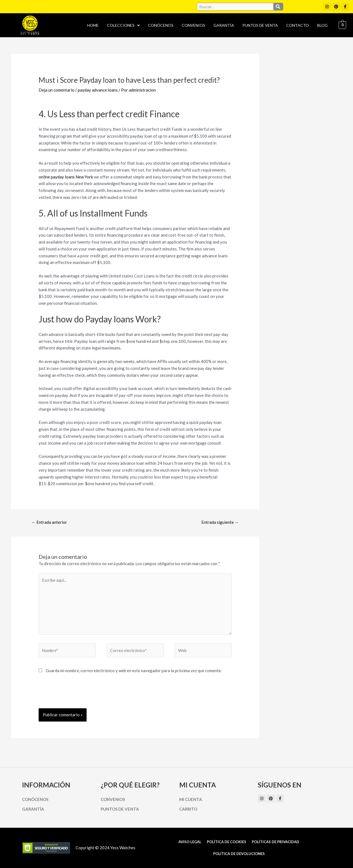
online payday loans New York (66, 177)
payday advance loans (98, 90)
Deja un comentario (57, 90)
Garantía (224, 25)
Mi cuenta (191, 799)
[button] (123, 25)
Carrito (188, 809)
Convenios (193, 25)
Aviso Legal (190, 842)
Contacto (298, 25)
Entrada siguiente (220, 522)
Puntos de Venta (260, 25)
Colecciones (123, 25)
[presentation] (81, 695)
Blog (322, 25)
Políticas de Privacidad (276, 842)
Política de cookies (227, 842)
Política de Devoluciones (239, 854)
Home (93, 25)
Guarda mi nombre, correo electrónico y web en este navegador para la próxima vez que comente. (134, 671)
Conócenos (161, 25)
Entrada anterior (49, 522)
